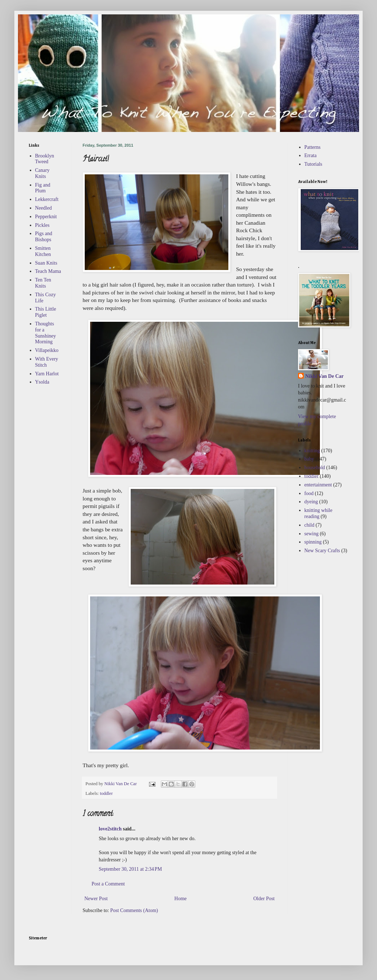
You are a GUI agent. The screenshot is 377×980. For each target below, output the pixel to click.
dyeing (311, 502)
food (309, 493)
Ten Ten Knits (43, 283)
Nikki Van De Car (324, 376)
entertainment (318, 485)
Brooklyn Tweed (45, 159)
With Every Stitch (47, 362)
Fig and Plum (43, 188)
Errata (311, 155)
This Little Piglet (46, 312)
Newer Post (96, 899)
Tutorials (313, 164)
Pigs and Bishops (44, 237)
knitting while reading (318, 513)
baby (309, 459)
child (309, 525)
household (315, 468)
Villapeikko (47, 350)
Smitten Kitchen (43, 251)
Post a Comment (108, 884)
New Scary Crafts (322, 551)
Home (181, 899)
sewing (312, 534)
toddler (106, 793)
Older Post (264, 899)
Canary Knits (42, 173)
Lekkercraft (47, 199)
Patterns (313, 147)
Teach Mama (48, 271)
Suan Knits (46, 263)
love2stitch (110, 829)
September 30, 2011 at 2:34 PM (130, 869)
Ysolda (42, 382)
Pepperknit (46, 217)
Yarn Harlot (47, 374)
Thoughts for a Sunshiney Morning (46, 333)
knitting (312, 451)
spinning (313, 542)
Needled (44, 208)
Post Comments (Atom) (134, 910)
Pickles (42, 225)
